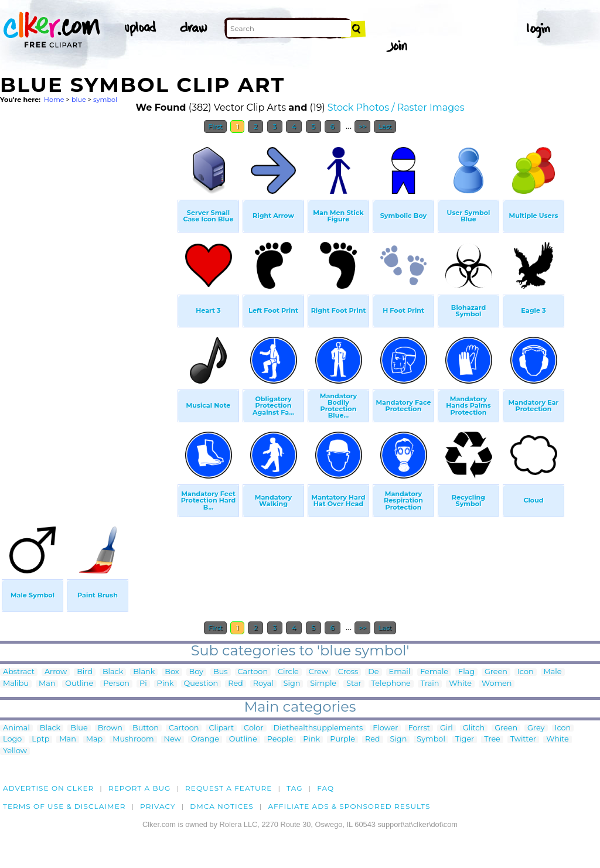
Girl (446, 728)
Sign (292, 684)
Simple (323, 684)
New (173, 739)
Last (385, 127)
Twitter (523, 739)
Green (496, 672)
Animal (16, 728)
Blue (79, 728)
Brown (110, 728)
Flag (466, 672)
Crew (318, 672)
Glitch (474, 728)
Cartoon (253, 672)
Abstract (19, 672)
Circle (288, 672)
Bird (85, 672)
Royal (263, 684)
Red (236, 684)
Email (400, 672)
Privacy (158, 806)
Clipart (221, 728)
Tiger (465, 739)
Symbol (431, 739)
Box (172, 672)
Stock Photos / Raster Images (396, 107)
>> (362, 127)
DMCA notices (222, 806)
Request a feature (229, 788)
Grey (536, 728)
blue (79, 100)
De (373, 672)
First (215, 127)
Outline (79, 684)
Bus (221, 672)
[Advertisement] (88, 315)
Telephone (391, 684)
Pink (166, 684)
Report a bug (140, 788)
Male (553, 672)
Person (116, 684)
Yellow (15, 751)
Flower (385, 728)
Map (94, 739)
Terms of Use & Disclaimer (64, 806)
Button (146, 728)
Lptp (40, 739)
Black (113, 672)
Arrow (56, 672)
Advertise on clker (48, 788)
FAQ (325, 788)
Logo (12, 739)
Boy (196, 672)
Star (354, 684)
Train (430, 684)
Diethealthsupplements (318, 728)
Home (54, 100)
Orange (205, 739)
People (280, 739)
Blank (144, 672)
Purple (342, 739)
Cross (348, 672)
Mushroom (133, 739)
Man (47, 684)
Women (497, 684)
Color (253, 728)
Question (201, 684)
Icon (526, 672)
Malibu (16, 684)
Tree (492, 739)
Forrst (419, 728)
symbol (105, 100)
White (460, 684)
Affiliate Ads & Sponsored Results (349, 806)
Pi (143, 684)
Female (434, 672)
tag (294, 788)
